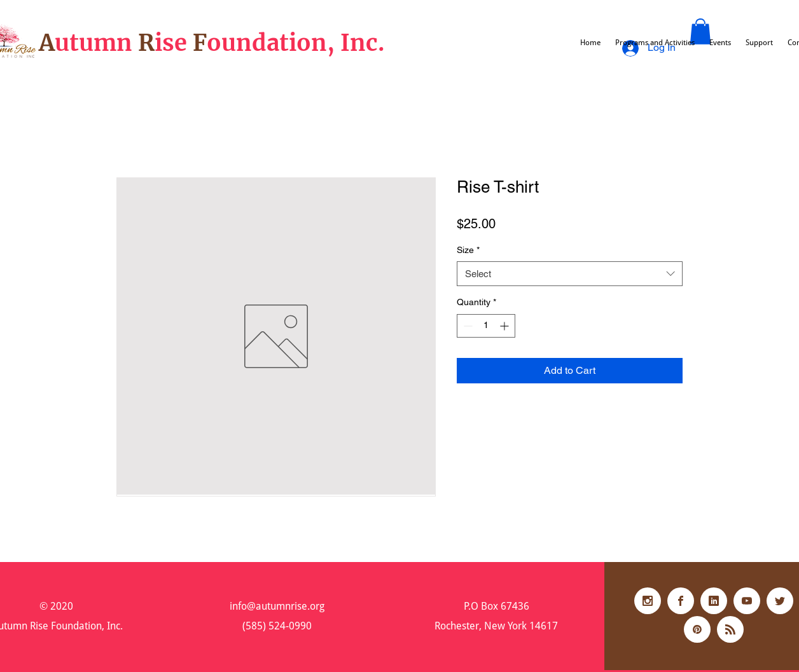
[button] (700, 31)
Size (468, 250)
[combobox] (570, 274)
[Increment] (505, 326)
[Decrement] (467, 326)
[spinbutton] (486, 326)
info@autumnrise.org (277, 606)
